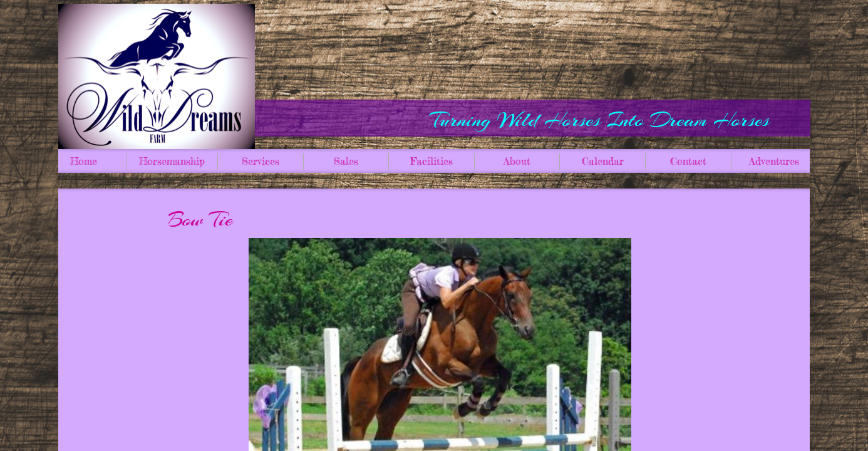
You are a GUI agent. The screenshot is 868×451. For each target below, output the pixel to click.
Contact (688, 161)
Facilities (431, 161)
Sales (346, 161)
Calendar (603, 161)
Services (261, 161)
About (517, 161)
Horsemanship (172, 161)
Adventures (774, 161)
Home (84, 161)
